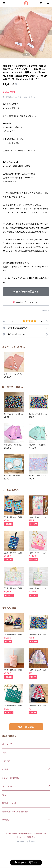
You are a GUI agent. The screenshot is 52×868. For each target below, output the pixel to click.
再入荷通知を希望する (26, 292)
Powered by (26, 841)
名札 (4, 795)
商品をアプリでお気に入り (26, 302)
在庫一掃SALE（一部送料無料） (16, 812)
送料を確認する (30, 97)
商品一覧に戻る (26, 727)
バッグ (5, 753)
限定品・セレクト (9, 803)
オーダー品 (7, 744)
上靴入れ (6, 761)
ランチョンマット (9, 786)
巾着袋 (5, 769)
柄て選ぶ (6, 820)
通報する (46, 311)
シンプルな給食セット (12, 778)
